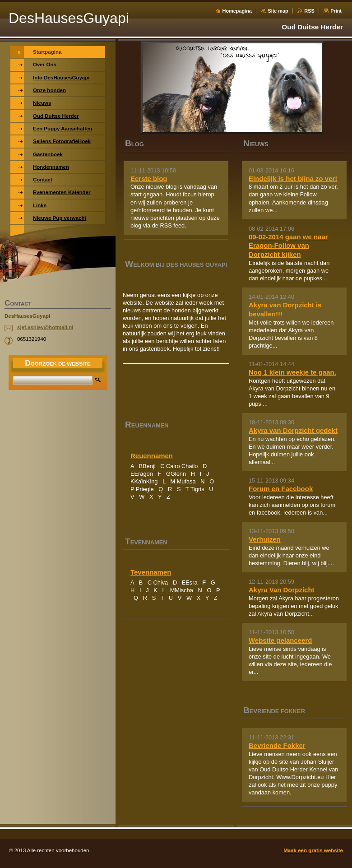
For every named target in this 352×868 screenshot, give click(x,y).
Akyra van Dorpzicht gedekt (293, 430)
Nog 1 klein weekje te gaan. (292, 372)
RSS (309, 11)
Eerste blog (149, 179)
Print (336, 11)
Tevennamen (151, 572)
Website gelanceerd (280, 640)
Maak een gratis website (313, 850)
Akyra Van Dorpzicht (282, 590)
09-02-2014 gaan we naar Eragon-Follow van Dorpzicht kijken (288, 246)
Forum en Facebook (281, 489)
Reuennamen (152, 456)
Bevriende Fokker (277, 745)
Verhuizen (265, 539)
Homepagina (237, 11)
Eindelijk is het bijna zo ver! (293, 179)
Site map (278, 11)
